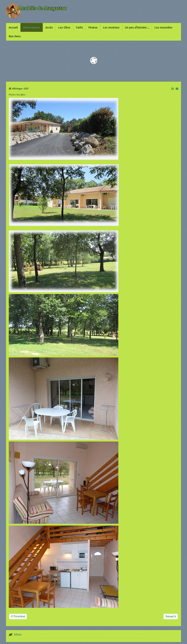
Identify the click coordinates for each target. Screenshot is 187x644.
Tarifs (79, 27)
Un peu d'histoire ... (137, 27)
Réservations (32, 27)
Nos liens (15, 36)
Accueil (13, 27)
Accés (49, 27)
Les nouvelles (163, 27)
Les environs (111, 27)
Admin (18, 635)
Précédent (18, 616)
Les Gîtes (64, 27)
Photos (93, 27)
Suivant (171, 616)
